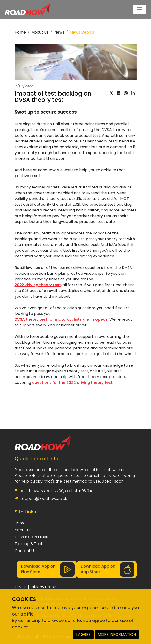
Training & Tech (29, 544)
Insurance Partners (32, 537)
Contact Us (25, 551)
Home (20, 32)
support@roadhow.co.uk (44, 499)
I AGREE (83, 635)
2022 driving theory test (38, 285)
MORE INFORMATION (117, 635)
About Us (40, 32)
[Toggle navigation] (140, 9)
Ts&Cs (20, 587)
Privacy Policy (43, 587)
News (59, 32)
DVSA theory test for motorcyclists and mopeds (61, 319)
